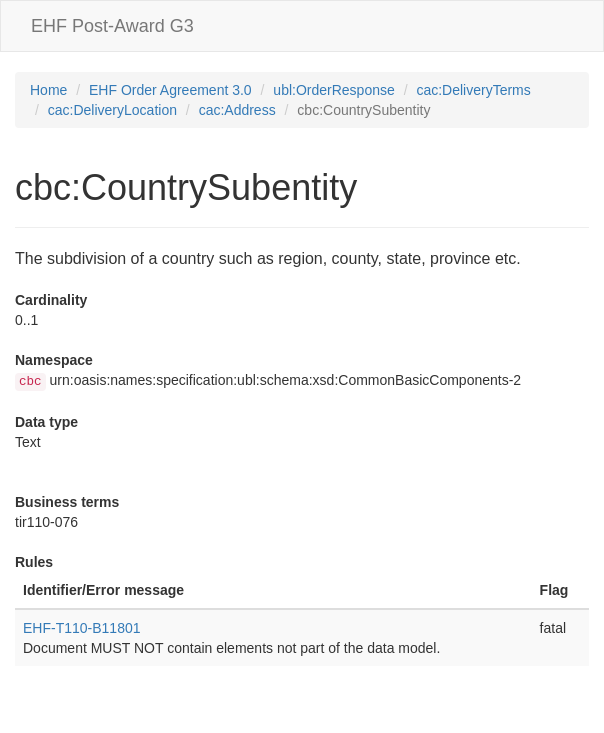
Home (48, 90)
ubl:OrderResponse (333, 90)
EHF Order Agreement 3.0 (170, 90)
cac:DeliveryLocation (112, 110)
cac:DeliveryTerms (473, 90)
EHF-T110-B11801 (82, 628)
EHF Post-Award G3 (112, 26)
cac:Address (237, 110)
